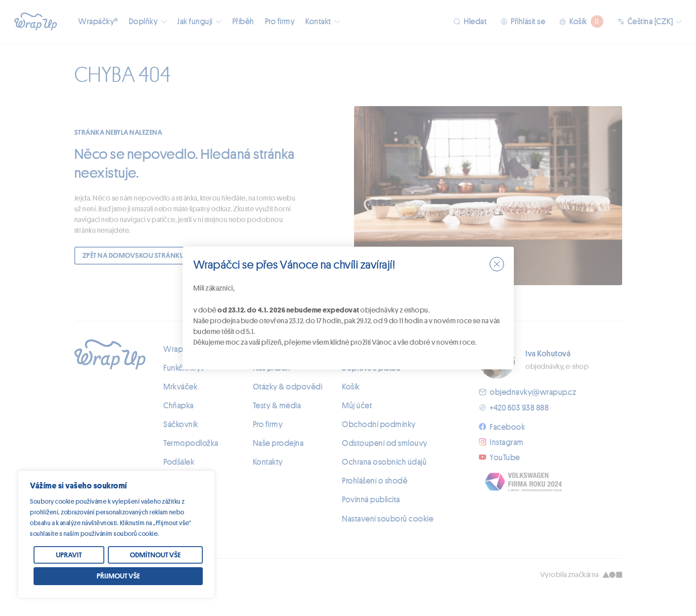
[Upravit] (69, 555)
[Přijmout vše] (118, 576)
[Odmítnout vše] (156, 555)
